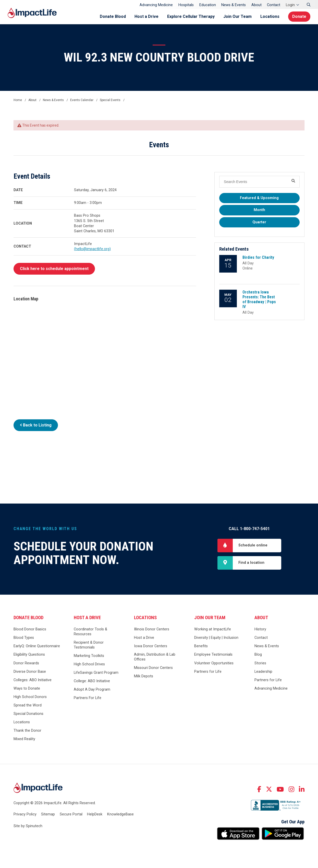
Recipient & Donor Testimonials (89, 645)
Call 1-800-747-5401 (249, 529)
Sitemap (48, 814)
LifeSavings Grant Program (96, 673)
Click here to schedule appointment (54, 269)
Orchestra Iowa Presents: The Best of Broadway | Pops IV (259, 299)
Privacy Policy (25, 814)
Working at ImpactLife (213, 629)
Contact (274, 5)
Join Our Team (237, 16)
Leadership (263, 672)
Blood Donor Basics (30, 629)
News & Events (234, 5)
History (260, 629)
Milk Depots (144, 676)
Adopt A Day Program (92, 689)
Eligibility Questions (29, 655)
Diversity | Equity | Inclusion (216, 638)
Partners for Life (208, 672)
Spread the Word (28, 705)
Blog (258, 655)
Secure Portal (71, 814)
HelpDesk (95, 814)
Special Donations (28, 714)
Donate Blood (113, 16)
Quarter (259, 222)
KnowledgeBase (120, 814)
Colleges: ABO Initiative (33, 680)
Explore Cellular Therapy (191, 16)
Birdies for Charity (258, 257)
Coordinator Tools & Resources (90, 632)
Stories (260, 663)
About (256, 5)
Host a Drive (146, 16)
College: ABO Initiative (92, 681)
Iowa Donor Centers (151, 646)
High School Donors (30, 697)
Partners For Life (88, 698)
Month (259, 210)
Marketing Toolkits (89, 656)
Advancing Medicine (156, 5)
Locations (270, 16)
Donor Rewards (26, 663)
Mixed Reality (24, 739)
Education (208, 5)
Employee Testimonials (213, 655)
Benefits (201, 646)
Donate (299, 16)
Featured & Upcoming (259, 198)
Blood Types (24, 638)
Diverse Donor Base (30, 672)
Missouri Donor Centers (153, 668)
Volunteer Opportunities (214, 663)
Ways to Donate (27, 688)
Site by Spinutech (28, 826)
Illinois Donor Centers (152, 629)
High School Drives (89, 664)
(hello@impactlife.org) (92, 249)
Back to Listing (36, 425)
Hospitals (186, 5)
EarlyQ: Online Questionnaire (37, 646)
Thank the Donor (27, 731)
